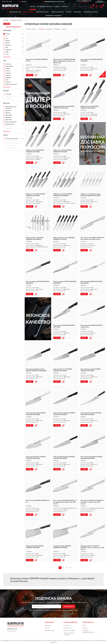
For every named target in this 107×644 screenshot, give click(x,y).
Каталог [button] (33, 7)
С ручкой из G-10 (10, 145)
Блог (85, 626)
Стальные (8, 94)
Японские (8, 82)
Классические (9, 66)
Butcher (8, 43)
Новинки (57, 7)
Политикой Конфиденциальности (53, 610)
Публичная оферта (70, 631)
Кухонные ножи (28, 12)
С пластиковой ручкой (12, 139)
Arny (7, 38)
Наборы (8, 69)
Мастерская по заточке (91, 12)
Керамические (10, 99)
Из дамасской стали (11, 97)
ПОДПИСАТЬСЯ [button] (69, 607)
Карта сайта (68, 628)
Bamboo (8, 41)
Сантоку (8, 71)
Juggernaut (9, 50)
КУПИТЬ (30, 75)
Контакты (65, 7)
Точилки (69, 12)
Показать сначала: (31, 29)
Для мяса (8, 113)
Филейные (8, 78)
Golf (7, 47)
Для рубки (9, 117)
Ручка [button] (5, 135)
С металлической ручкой (12, 143)
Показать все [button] (7, 57)
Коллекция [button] (7, 30)
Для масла (9, 64)
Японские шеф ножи (11, 84)
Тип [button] (5, 61)
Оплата (48, 628)
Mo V (7, 54)
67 (6, 36)
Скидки (86, 628)
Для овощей (9, 115)
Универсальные (10, 124)
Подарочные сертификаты (53, 16)
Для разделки (9, 126)
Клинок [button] (6, 91)
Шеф (7, 80)
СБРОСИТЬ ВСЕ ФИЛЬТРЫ (13, 27)
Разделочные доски (57, 12)
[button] (84, 2)
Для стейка (9, 120)
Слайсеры (8, 73)
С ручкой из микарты (11, 148)
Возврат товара (50, 631)
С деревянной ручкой (11, 141)
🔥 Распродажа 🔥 (15, 12)
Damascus (8, 45)
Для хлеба (8, 129)
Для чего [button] (7, 103)
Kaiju (7, 52)
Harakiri (8, 34)
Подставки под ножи (42, 12)
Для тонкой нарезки (11, 122)
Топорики (8, 75)
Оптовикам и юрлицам (45, 7)
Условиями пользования (68, 610)
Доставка (48, 626)
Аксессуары (78, 12)
